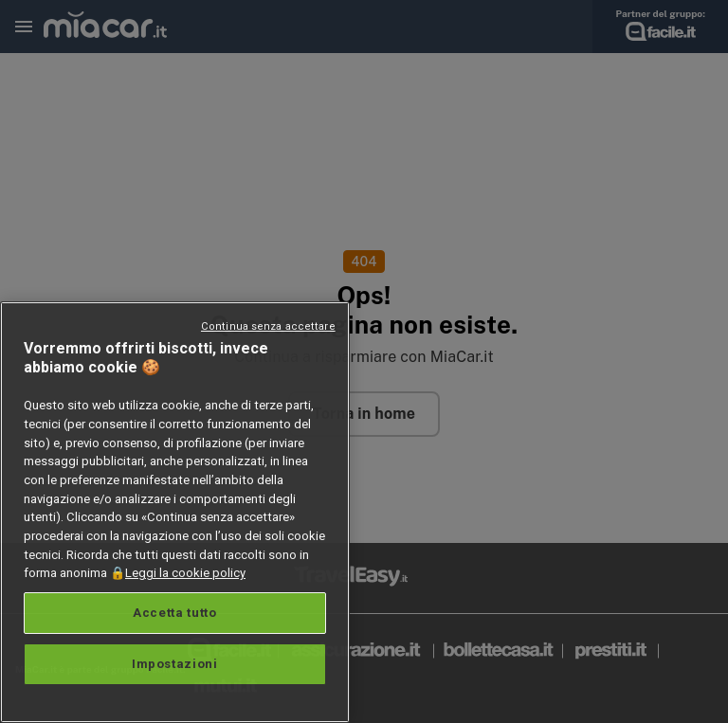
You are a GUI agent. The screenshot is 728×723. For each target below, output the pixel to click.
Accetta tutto (175, 613)
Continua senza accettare (268, 326)
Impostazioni (175, 664)
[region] (175, 512)
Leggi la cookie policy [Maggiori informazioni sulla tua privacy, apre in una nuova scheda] (185, 573)
